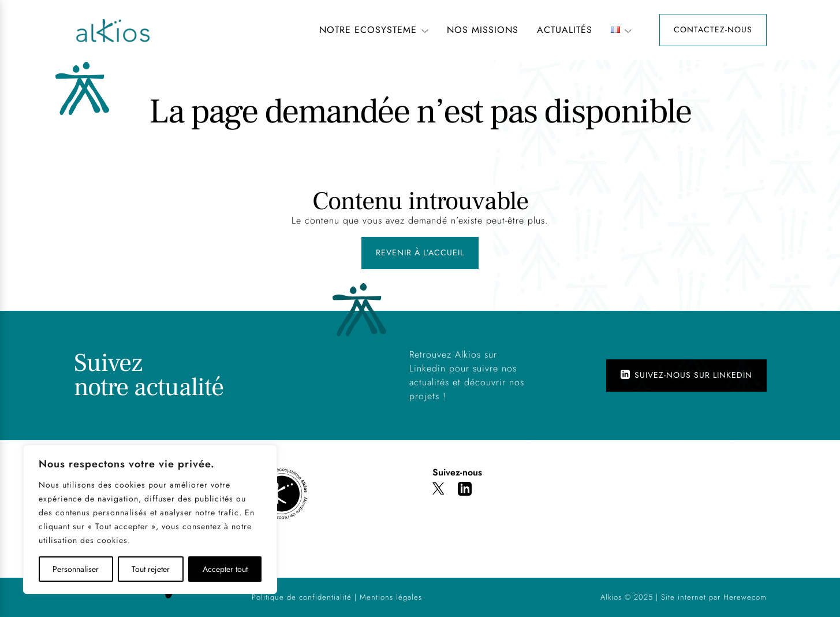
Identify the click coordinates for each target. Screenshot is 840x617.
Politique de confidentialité (302, 597)
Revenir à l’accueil (420, 252)
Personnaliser (76, 569)
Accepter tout (225, 569)
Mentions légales (391, 597)
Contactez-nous (713, 29)
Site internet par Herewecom (714, 597)
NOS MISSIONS (483, 30)
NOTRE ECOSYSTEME (374, 30)
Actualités (565, 30)
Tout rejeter (151, 569)
